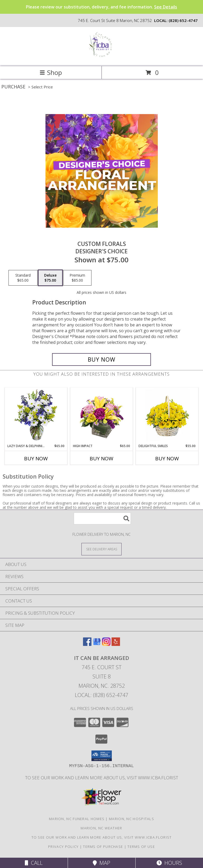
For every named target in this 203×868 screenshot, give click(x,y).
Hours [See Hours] (169, 863)
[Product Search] (102, 518)
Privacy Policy (63, 847)
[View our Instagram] (106, 644)
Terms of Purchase (103, 847)
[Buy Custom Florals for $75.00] (101, 359)
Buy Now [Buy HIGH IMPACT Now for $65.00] (101, 458)
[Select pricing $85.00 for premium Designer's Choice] (77, 278)
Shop (51, 72)
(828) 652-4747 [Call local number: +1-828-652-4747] (183, 20)
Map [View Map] (101, 863)
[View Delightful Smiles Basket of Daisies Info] (167, 416)
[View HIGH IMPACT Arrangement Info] (102, 416)
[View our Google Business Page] (97, 644)
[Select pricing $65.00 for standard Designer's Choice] (23, 278)
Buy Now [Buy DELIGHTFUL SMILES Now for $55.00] (167, 458)
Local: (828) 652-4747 (101, 695)
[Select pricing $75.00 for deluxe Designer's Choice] (50, 278)
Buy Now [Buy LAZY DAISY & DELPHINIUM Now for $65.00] (36, 458)
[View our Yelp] (116, 644)
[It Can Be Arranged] (101, 59)
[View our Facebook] (87, 644)
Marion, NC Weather (101, 828)
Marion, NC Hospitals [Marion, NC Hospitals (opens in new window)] (132, 819)
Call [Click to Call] (34, 863)
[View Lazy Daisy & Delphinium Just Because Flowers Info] (36, 416)
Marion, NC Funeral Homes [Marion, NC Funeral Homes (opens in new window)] (77, 819)
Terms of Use (141, 847)
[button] (102, 756)
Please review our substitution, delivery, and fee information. (101, 7)
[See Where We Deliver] (101, 549)
